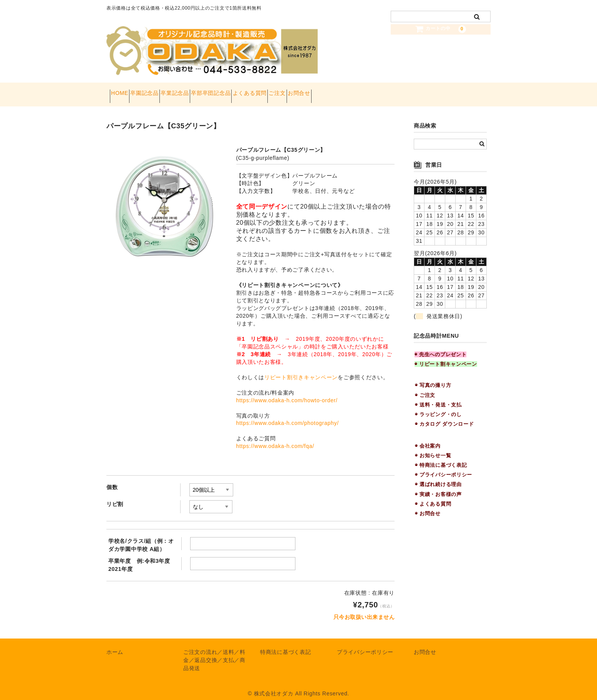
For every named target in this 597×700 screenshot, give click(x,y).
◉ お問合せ (428, 506)
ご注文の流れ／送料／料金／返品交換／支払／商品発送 (214, 653)
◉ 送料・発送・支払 (438, 397)
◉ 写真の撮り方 (433, 378)
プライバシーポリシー (365, 645)
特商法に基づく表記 (285, 645)
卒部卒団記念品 (255, 91)
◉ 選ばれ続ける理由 (438, 477)
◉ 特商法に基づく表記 (441, 457)
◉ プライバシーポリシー (444, 467)
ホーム (115, 645)
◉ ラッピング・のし (438, 407)
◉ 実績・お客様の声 (438, 487)
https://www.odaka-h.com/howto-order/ (287, 393)
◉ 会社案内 (428, 438)
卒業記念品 (206, 91)
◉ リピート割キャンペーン (446, 357)
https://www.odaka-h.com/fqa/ (275, 439)
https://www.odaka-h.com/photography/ (288, 416)
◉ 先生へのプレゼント (440, 347)
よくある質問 (308, 91)
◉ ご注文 (425, 387)
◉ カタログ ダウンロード (444, 417)
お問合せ (384, 91)
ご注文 (349, 91)
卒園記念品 (162, 91)
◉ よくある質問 (433, 496)
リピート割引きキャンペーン (301, 370)
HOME (123, 91)
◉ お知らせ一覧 (433, 448)
